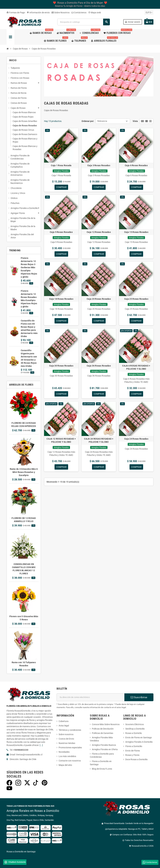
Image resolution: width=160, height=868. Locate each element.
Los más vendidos (67, 756)
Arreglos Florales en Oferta (105, 749)
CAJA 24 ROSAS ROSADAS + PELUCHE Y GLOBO (99, 440)
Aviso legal (64, 726)
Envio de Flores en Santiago (139, 737)
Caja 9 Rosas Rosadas (61, 232)
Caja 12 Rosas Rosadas (99, 232)
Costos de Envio (66, 739)
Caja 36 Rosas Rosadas (99, 366)
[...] (41, 745)
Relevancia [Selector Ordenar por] (102, 121)
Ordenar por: (88, 121)
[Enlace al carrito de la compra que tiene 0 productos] (149, 22)
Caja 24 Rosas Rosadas (136, 439)
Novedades (64, 752)
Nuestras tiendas (67, 743)
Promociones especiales (70, 748)
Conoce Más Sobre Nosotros (106, 724)
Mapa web (95, 13)
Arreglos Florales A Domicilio (139, 742)
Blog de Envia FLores (102, 769)
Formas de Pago (16, 13)
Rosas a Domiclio (134, 733)
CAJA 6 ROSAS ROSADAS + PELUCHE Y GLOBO (136, 367)
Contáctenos (79, 13)
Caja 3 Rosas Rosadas (99, 165)
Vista (135, 121)
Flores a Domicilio (134, 746)
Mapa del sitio (65, 765)
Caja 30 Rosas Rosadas (61, 366)
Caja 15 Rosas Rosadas (136, 232)
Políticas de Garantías (102, 733)
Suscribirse (139, 697)
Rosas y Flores (132, 755)
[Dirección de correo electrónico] (90, 697)
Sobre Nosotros (61, 13)
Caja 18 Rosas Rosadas (61, 299)
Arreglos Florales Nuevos (104, 745)
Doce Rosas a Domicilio (136, 759)
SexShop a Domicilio (135, 729)
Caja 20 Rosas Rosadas (99, 299)
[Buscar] (84, 22)
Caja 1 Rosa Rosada (61, 165)
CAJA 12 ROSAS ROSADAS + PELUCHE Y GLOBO (61, 440)
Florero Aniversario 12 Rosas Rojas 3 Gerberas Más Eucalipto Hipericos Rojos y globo (29, 267)
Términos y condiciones (70, 730)
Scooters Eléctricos (135, 724)
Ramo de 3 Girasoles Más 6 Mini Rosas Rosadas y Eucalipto (24, 472)
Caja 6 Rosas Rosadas (136, 165)
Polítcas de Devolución (103, 729)
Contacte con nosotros (70, 761)
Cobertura (64, 721)
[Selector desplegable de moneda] (149, 13)
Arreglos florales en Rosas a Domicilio (33, 811)
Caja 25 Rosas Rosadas (136, 299)
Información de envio (38, 13)
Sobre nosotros (66, 734)
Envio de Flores (133, 751)
